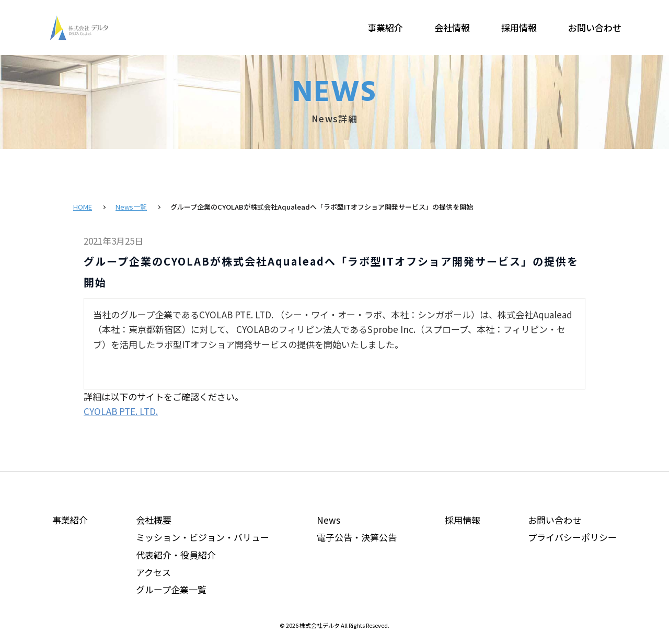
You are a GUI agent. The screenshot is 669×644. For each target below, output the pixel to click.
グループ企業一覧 (171, 589)
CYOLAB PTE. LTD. (121, 411)
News (328, 520)
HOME (83, 207)
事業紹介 (385, 27)
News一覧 (131, 207)
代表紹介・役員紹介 (176, 555)
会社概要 (154, 520)
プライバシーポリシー (572, 537)
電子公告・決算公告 (357, 537)
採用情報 (519, 27)
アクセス (153, 572)
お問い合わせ (595, 27)
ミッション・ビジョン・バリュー (203, 537)
